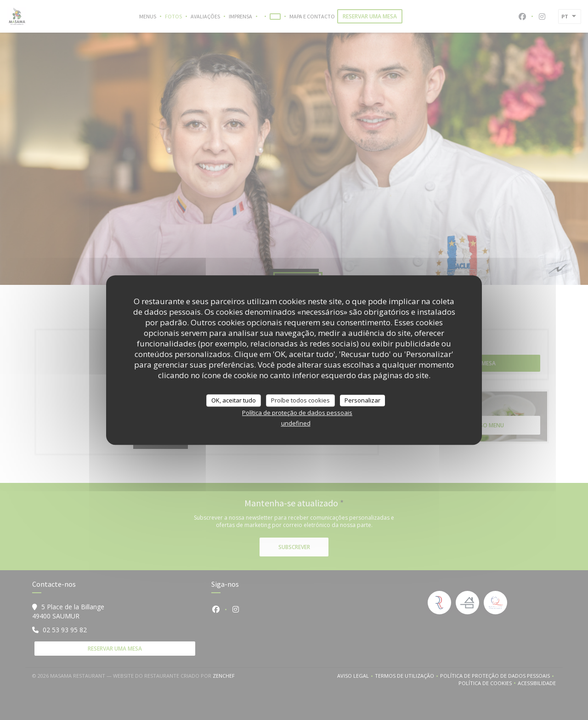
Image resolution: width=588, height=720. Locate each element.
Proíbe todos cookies (300, 400)
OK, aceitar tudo (234, 400)
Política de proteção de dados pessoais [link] (297, 413)
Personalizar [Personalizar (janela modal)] (362, 400)
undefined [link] (296, 423)
